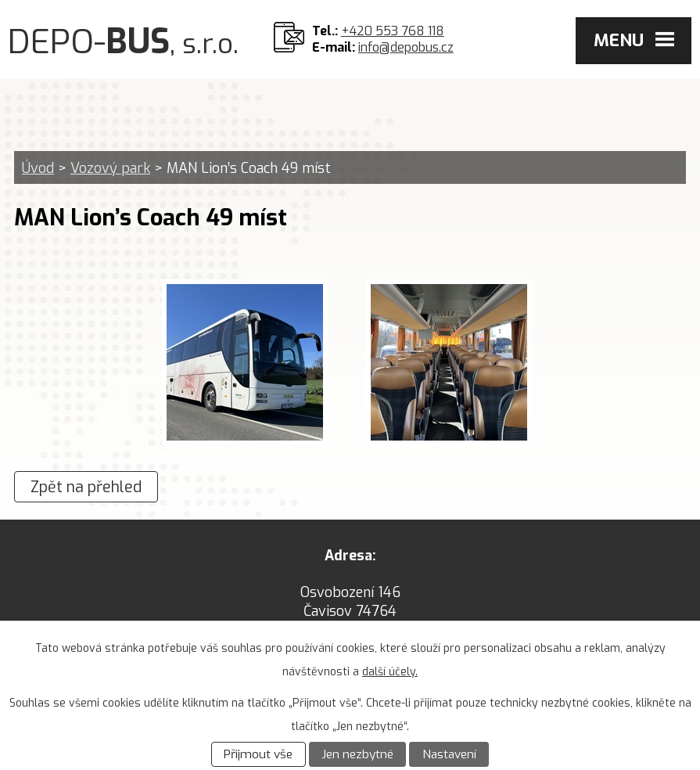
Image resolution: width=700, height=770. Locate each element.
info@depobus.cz (406, 47)
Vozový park (110, 168)
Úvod (38, 168)
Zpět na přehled (86, 487)
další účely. (390, 672)
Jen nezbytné (357, 754)
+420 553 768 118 (393, 31)
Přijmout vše (258, 754)
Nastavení (449, 754)
